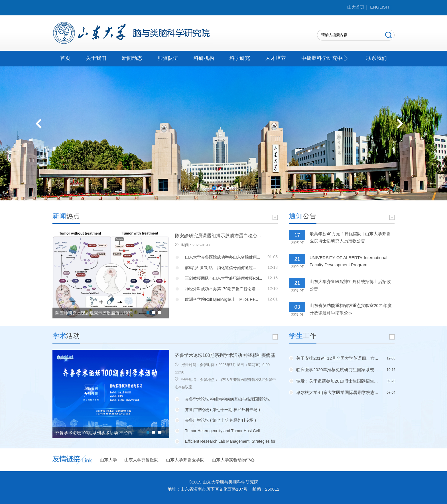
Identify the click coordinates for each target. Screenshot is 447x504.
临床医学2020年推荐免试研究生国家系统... (337, 370)
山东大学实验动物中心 (233, 460)
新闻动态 (132, 58)
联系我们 (377, 58)
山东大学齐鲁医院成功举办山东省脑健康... (223, 257)
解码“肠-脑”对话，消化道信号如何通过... (221, 268)
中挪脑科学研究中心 (324, 58)
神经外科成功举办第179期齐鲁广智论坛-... (223, 289)
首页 (65, 58)
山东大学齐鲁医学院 (185, 460)
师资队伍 (168, 58)
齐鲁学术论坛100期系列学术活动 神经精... (96, 433)
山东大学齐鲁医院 (141, 460)
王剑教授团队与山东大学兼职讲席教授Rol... (224, 278)
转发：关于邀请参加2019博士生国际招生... (337, 381)
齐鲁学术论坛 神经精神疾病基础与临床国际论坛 (227, 399)
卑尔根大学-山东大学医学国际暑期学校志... (337, 392)
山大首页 (356, 7)
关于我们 (96, 58)
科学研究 (240, 58)
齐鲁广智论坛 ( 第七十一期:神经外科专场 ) (223, 410)
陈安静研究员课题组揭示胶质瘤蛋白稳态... (96, 313)
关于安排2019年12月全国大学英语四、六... (337, 358)
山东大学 (108, 460)
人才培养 (276, 58)
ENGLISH (379, 7)
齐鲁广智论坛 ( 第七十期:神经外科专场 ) (221, 420)
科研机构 (204, 58)
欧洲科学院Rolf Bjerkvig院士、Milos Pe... (222, 299)
